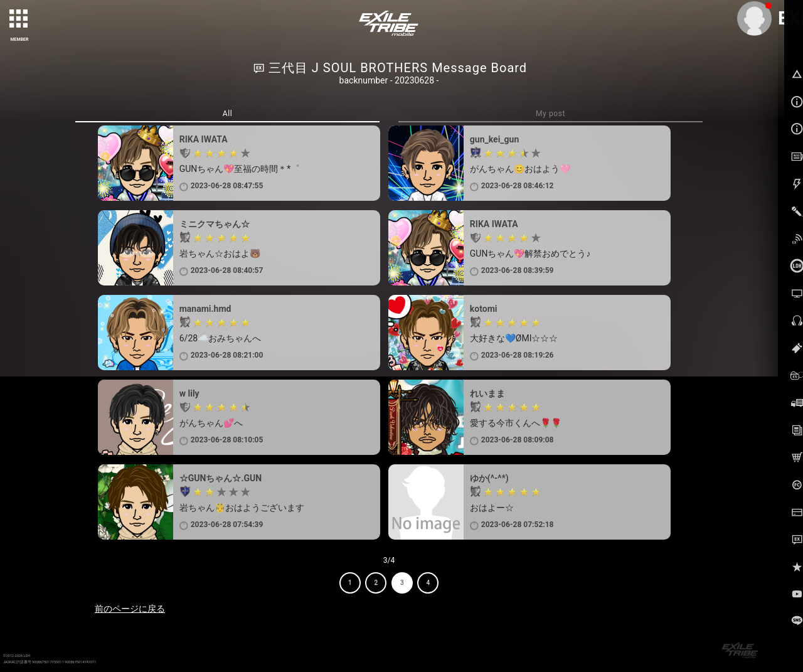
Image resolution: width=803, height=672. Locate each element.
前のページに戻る (130, 609)
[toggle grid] (19, 19)
